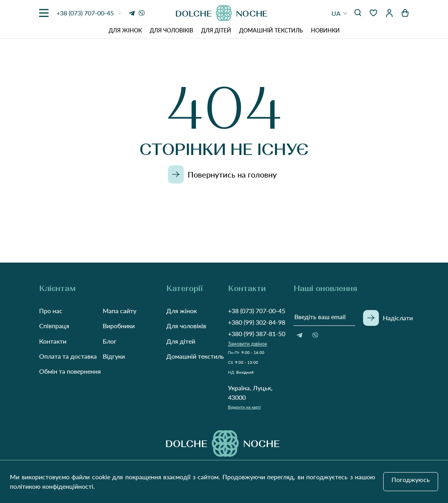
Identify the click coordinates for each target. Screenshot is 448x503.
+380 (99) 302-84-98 (257, 322)
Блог (110, 341)
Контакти (53, 341)
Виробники (119, 326)
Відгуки (114, 356)
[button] (340, 13)
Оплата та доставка (68, 356)
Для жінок (125, 30)
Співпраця (54, 326)
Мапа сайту (120, 311)
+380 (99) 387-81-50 (257, 334)
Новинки (325, 30)
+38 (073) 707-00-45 (257, 311)
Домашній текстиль (271, 30)
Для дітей (216, 30)
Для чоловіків (171, 30)
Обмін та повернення (70, 371)
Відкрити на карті (244, 407)
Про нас (51, 311)
